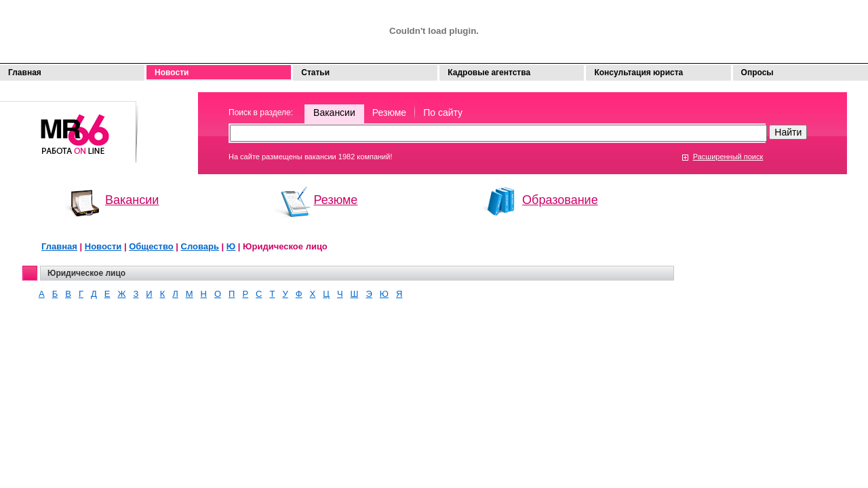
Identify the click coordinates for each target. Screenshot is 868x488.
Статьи (315, 73)
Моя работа (69, 126)
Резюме (389, 113)
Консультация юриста (638, 73)
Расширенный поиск (728, 157)
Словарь (200, 246)
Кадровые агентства (489, 73)
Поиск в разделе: (261, 113)
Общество (151, 246)
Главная (25, 73)
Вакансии (334, 113)
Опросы (757, 73)
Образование (560, 200)
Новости (172, 73)
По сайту (443, 113)
